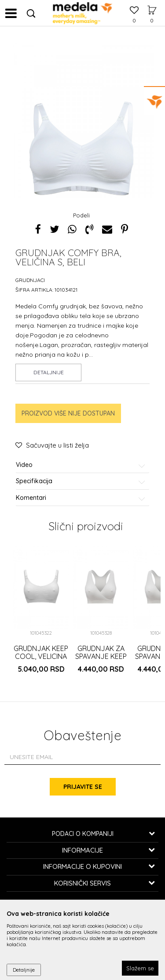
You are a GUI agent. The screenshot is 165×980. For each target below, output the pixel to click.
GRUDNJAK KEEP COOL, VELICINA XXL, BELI (41, 656)
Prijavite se (83, 787)
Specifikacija (81, 481)
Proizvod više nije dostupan (68, 413)
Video (81, 465)
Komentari (81, 498)
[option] (82, 148)
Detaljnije (49, 372)
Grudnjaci (30, 280)
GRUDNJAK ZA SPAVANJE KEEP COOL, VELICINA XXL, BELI (101, 660)
